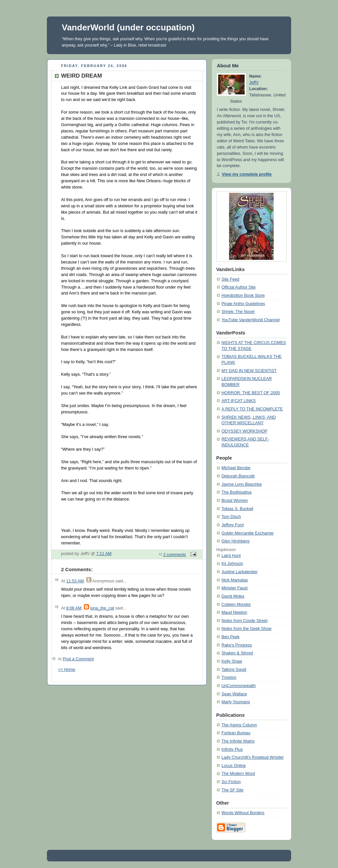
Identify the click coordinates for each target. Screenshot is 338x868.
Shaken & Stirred (237, 653)
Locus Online (234, 766)
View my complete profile (247, 174)
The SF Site (233, 790)
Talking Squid (234, 670)
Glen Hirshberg (236, 541)
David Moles (233, 596)
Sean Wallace (234, 694)
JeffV (254, 83)
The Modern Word (238, 774)
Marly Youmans (236, 702)
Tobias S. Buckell (237, 509)
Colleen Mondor (236, 605)
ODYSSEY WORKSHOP (244, 431)
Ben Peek (231, 637)
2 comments (175, 555)
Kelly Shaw (232, 661)
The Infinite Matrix (238, 741)
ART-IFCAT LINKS (239, 401)
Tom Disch (231, 517)
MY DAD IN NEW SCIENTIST (249, 371)
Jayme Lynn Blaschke (242, 484)
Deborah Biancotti (238, 476)
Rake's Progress (237, 645)
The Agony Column (239, 725)
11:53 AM (75, 581)
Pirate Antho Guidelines (243, 304)
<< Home (67, 670)
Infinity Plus (232, 749)
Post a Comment (78, 659)
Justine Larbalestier (239, 572)
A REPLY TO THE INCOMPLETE (252, 409)
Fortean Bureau (236, 733)
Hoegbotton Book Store (243, 295)
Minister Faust (235, 588)
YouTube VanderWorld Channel (251, 320)
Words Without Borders (243, 813)
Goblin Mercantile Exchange (248, 533)
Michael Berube (236, 468)
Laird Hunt (231, 556)
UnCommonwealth (239, 686)
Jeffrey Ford (233, 525)
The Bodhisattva (237, 492)
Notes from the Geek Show (246, 629)
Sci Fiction (231, 782)
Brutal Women (235, 501)
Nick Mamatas (235, 580)
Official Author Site (239, 287)
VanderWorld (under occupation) (128, 27)
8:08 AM (74, 608)
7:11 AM (104, 554)
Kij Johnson (232, 564)
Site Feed (230, 279)
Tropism (229, 677)
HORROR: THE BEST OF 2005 (251, 393)
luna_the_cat (102, 608)
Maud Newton (234, 612)
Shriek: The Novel (238, 312)
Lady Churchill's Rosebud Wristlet (253, 757)
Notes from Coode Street (244, 621)
